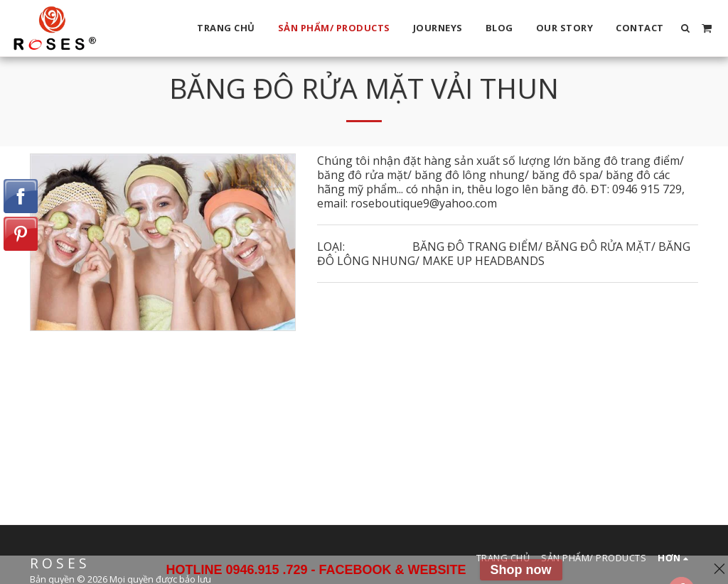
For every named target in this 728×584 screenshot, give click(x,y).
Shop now (521, 570)
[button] (686, 28)
